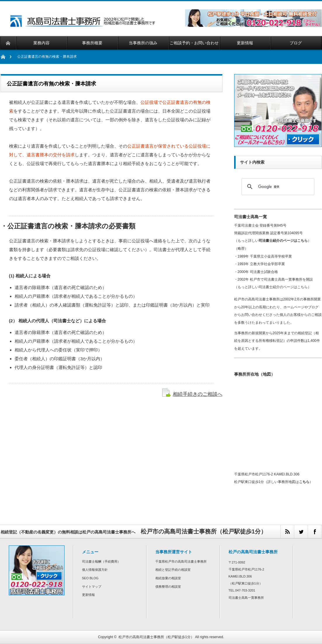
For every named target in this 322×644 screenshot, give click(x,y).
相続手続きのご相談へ (198, 394)
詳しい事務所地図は (288, 482)
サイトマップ (92, 587)
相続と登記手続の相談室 (173, 570)
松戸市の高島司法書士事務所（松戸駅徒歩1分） (156, 637)
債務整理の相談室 (168, 587)
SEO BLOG (90, 578)
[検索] (277, 187)
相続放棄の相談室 (168, 578)
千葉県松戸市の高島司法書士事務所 (181, 561)
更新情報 (88, 595)
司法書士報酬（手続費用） (101, 561)
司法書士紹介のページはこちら (283, 241)
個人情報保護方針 (95, 570)
